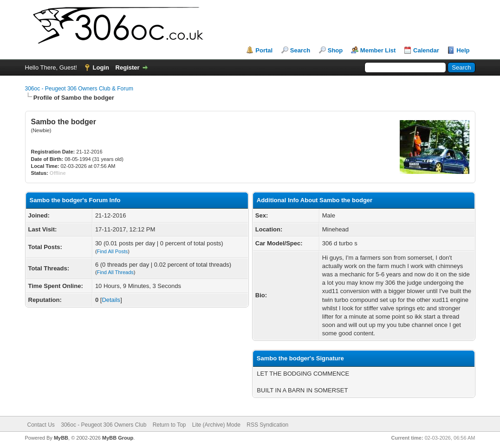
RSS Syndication (267, 425)
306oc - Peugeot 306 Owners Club (104, 425)
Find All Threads (115, 272)
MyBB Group (118, 438)
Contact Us (41, 425)
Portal (264, 50)
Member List (378, 50)
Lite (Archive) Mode (216, 425)
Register (128, 67)
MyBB (61, 438)
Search (300, 50)
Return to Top (169, 425)
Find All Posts (113, 251)
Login (101, 67)
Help (463, 50)
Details (111, 300)
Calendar (426, 50)
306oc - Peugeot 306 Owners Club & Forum (79, 89)
